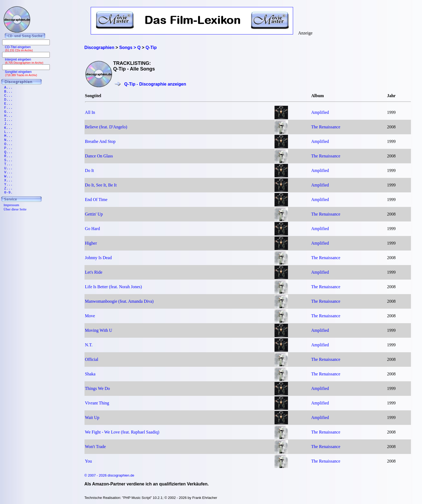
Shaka (90, 374)
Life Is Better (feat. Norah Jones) (113, 287)
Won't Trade (96, 447)
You (89, 461)
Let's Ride (94, 272)
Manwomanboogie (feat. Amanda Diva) (119, 301)
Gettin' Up (94, 214)
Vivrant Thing (97, 403)
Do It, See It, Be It (101, 185)
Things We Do (98, 388)
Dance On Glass (99, 156)
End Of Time (96, 200)
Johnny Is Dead (99, 258)
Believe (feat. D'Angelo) (106, 127)
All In (90, 112)
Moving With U (99, 330)
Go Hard (93, 229)
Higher (91, 243)
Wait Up (92, 417)
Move (90, 316)
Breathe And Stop (100, 141)
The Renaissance (326, 127)
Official (92, 359)
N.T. (89, 345)
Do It (89, 170)
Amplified (320, 112)
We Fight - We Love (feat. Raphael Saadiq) (122, 432)
